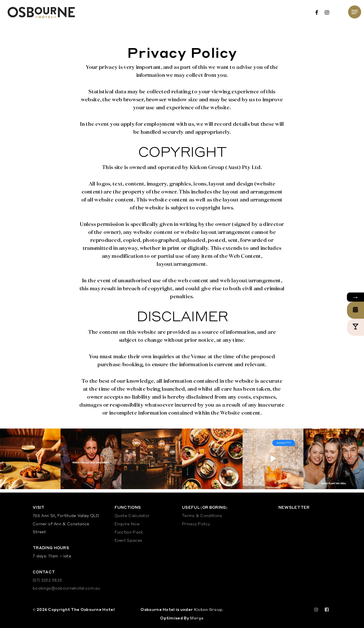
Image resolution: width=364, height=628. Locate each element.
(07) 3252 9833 (47, 581)
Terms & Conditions (202, 516)
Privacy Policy (196, 524)
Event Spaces (129, 541)
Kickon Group (208, 609)
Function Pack (129, 533)
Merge (197, 618)
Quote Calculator (132, 516)
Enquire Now (127, 524)
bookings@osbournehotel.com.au (66, 589)
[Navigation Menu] (355, 12)
